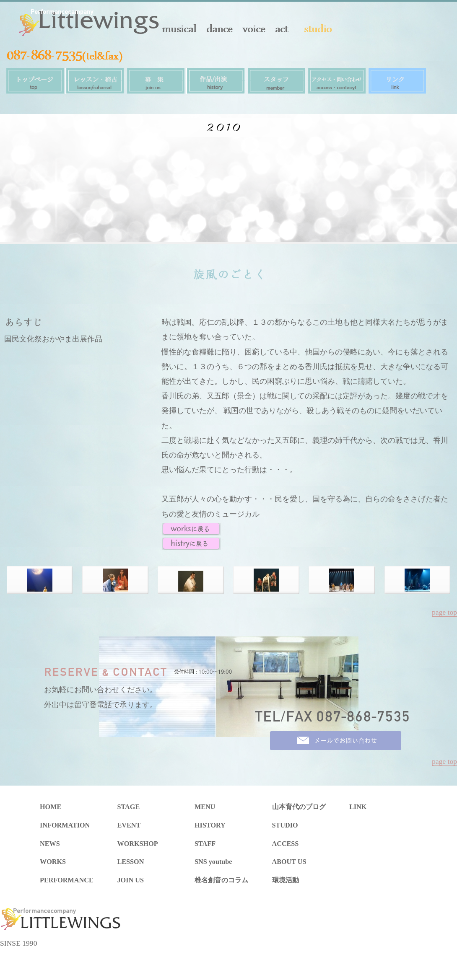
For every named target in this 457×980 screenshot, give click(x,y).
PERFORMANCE (67, 880)
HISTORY (210, 825)
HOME (51, 807)
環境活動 (286, 880)
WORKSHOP (138, 844)
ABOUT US (289, 862)
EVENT (129, 825)
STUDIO (285, 825)
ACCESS (286, 844)
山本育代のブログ (299, 807)
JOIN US (131, 880)
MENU (205, 807)
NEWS (50, 844)
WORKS (53, 862)
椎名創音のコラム (221, 880)
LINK (358, 807)
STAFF (205, 844)
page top (444, 612)
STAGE (129, 807)
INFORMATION (65, 825)
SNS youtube (213, 862)
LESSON (131, 862)
